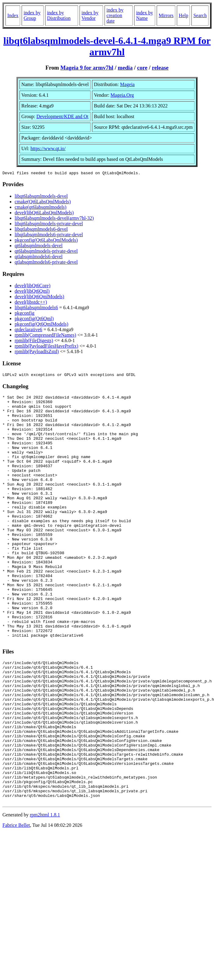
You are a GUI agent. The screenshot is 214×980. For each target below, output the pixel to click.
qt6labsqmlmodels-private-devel (46, 252)
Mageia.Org (122, 95)
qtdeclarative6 (29, 330)
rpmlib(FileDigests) (34, 341)
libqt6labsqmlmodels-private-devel (49, 224)
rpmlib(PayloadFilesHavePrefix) (46, 347)
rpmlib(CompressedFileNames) (45, 336)
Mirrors (166, 15)
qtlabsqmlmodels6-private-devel (46, 263)
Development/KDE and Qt (62, 116)
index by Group (32, 15)
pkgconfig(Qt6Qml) (34, 319)
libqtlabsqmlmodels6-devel (41, 230)
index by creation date (115, 15)
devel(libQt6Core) (32, 286)
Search (200, 15)
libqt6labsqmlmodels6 (36, 308)
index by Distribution (59, 15)
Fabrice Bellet (16, 905)
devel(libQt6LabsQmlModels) (44, 213)
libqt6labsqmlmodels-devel (41, 197)
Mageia (127, 84)
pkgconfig (25, 314)
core (142, 68)
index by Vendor (90, 15)
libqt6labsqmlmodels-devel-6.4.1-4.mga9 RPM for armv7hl (107, 46)
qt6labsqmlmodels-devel (39, 246)
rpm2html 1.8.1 (45, 894)
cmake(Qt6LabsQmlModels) (43, 203)
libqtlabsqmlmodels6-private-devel (49, 235)
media (125, 68)
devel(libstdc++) (31, 303)
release (160, 68)
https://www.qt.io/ (48, 148)
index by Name (144, 15)
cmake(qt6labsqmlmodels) (41, 208)
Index (13, 15)
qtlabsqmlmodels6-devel (39, 257)
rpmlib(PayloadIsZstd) (37, 352)
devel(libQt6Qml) (32, 292)
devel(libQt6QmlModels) (39, 297)
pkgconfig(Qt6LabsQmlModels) (46, 241)
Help (183, 15)
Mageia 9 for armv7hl (87, 68)
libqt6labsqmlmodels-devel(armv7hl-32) (54, 219)
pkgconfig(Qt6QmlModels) (41, 325)
